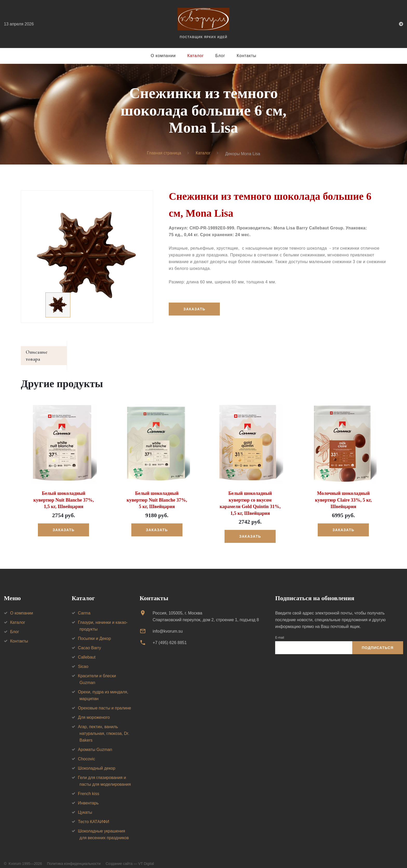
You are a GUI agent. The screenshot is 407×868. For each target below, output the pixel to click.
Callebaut (87, 651)
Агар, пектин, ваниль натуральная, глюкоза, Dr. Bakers (104, 727)
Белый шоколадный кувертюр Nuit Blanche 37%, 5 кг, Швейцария (157, 494)
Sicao (83, 660)
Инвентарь (88, 797)
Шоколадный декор (97, 762)
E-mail (280, 631)
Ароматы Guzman (95, 743)
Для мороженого (94, 711)
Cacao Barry (89, 641)
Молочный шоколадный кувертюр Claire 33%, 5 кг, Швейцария (343, 494)
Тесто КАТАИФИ (93, 815)
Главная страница (164, 153)
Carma (84, 607)
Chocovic (86, 752)
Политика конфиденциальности (74, 857)
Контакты (247, 56)
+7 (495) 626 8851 (170, 636)
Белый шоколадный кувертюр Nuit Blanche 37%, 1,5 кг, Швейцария (63, 494)
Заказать (194, 309)
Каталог (195, 56)
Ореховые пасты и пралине (104, 702)
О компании (163, 56)
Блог (220, 56)
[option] (87, 257)
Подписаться (378, 641)
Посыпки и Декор (94, 632)
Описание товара (45, 353)
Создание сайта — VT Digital (130, 857)
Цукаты (85, 806)
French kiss (89, 787)
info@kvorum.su (168, 625)
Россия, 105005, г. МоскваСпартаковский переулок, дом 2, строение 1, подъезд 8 (206, 610)
